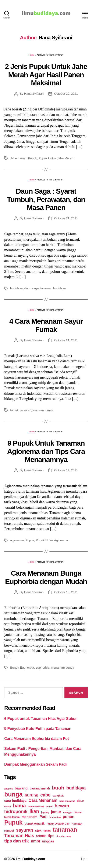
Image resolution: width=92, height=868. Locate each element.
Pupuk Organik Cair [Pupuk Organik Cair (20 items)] (58, 824)
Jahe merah (18, 158)
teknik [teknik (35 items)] (41, 836)
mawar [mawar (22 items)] (78, 812)
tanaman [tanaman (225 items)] (65, 829)
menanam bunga (62, 667)
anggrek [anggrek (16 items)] (8, 789)
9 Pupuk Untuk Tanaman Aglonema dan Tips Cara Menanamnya (46, 451)
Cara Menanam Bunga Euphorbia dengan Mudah (46, 577)
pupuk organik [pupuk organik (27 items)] (35, 824)
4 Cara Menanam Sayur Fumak (46, 325)
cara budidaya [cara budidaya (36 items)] (15, 801)
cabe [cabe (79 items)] (45, 795)
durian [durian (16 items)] (8, 807)
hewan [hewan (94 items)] (62, 806)
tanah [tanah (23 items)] (47, 831)
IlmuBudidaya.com (30, 859)
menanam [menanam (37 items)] (29, 817)
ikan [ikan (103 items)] (34, 811)
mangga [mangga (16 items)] (67, 812)
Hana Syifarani (34, 94)
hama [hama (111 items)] (19, 806)
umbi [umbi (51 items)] (35, 841)
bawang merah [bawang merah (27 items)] (40, 788)
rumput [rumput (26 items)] (9, 831)
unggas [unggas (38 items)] (48, 841)
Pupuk (33, 158)
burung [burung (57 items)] (31, 795)
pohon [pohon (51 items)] (69, 817)
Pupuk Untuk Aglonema (52, 540)
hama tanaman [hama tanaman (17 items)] (36, 807)
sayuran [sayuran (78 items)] (25, 830)
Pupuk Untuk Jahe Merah (56, 158)
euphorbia (42, 667)
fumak (14, 410)
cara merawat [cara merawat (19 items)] (67, 801)
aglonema (17, 540)
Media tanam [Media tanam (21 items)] (12, 817)
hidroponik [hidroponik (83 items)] (16, 812)
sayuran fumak (43, 410)
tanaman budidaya (53, 288)
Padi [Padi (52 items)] (43, 817)
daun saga (32, 288)
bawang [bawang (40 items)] (21, 788)
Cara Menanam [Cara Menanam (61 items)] (43, 800)
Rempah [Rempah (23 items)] (77, 824)
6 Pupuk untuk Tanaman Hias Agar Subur (40, 719)
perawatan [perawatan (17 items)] (55, 817)
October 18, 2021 (66, 592)
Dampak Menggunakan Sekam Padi (35, 764)
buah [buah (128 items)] (58, 788)
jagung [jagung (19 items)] (45, 812)
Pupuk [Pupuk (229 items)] (13, 822)
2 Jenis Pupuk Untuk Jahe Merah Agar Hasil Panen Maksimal (46, 75)
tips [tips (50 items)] (51, 836)
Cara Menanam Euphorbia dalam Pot (36, 739)
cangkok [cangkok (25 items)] (58, 796)
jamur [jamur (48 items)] (56, 812)
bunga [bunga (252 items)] (13, 794)
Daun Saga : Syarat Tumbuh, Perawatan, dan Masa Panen (46, 199)
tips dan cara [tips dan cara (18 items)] (63, 836)
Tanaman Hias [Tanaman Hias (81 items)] (19, 836)
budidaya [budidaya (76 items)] (76, 788)
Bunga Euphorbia (22, 667)
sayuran (26, 410)
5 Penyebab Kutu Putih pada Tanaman (38, 729)
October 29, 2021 (66, 94)
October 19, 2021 (66, 470)
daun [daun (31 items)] (80, 801)
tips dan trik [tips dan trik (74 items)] (17, 841)
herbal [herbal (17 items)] (49, 807)
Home (31, 55)
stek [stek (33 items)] (38, 830)
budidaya (16, 288)
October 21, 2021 (66, 218)
